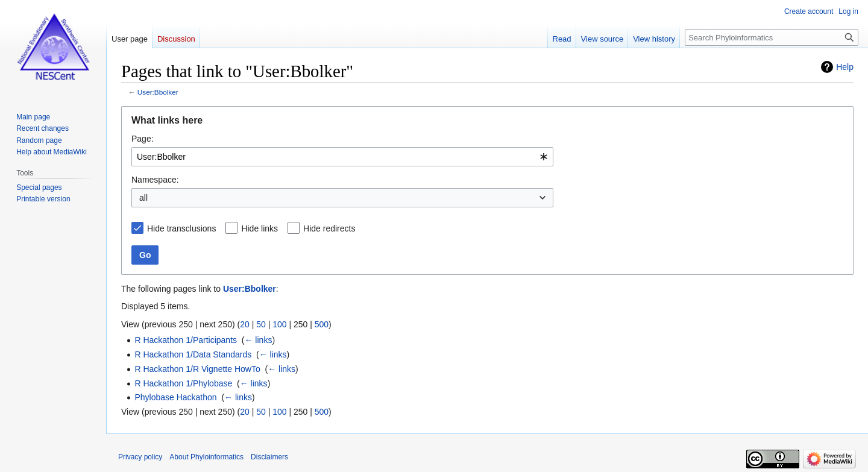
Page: (143, 139)
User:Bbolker (158, 92)
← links (258, 340)
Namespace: (155, 180)
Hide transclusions (181, 228)
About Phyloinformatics (206, 457)
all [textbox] (143, 198)
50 (261, 324)
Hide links (259, 228)
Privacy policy (140, 457)
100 (279, 324)
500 (322, 324)
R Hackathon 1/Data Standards (193, 354)
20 (245, 324)
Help (845, 67)
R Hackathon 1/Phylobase (183, 383)
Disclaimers (269, 457)
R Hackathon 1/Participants (186, 340)
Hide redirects (329, 228)
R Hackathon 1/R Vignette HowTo (197, 369)
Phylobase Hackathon (175, 397)
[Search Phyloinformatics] (772, 37)
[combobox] (342, 157)
